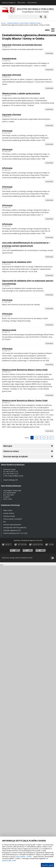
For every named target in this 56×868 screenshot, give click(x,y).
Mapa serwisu (21, 3)
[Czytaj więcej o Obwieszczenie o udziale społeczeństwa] (49, 109)
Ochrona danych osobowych (13, 519)
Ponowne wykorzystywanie (12, 525)
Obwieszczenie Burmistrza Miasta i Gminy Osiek (25, 370)
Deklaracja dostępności (9, 3)
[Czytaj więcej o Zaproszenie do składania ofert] (49, 275)
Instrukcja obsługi (9, 516)
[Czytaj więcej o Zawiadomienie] (49, 69)
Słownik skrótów (9, 513)
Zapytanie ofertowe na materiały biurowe (22, 45)
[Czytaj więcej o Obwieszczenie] (49, 343)
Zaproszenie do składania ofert (17, 262)
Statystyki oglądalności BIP (12, 530)
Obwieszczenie (9, 330)
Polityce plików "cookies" (24, 856)
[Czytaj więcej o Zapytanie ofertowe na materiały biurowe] (49, 53)
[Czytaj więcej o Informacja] (49, 144)
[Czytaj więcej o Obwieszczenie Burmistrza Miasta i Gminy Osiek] (49, 395)
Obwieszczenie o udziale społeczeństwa (21, 93)
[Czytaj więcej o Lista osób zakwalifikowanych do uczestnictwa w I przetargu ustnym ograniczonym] (49, 257)
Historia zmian (11, 451)
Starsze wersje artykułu (16, 456)
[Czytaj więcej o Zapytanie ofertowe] (49, 88)
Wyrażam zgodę (47, 865)
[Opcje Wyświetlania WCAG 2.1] (45, 17)
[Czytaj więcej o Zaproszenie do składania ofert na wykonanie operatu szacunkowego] (49, 295)
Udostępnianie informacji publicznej (15, 528)
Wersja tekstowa (32, 3)
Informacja (7, 131)
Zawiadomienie (9, 59)
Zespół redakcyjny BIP (11, 480)
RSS (4, 522)
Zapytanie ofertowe (12, 75)
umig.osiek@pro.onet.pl (16, 476)
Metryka (8, 446)
